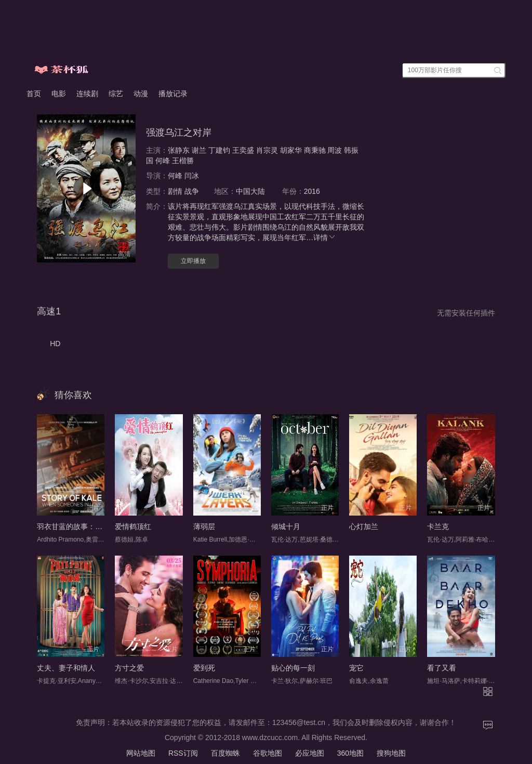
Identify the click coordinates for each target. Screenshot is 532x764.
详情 (325, 238)
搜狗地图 (391, 753)
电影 (59, 94)
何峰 (163, 161)
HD (55, 344)
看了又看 (442, 668)
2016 (312, 191)
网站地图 (141, 753)
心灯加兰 (364, 526)
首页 (34, 94)
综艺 (116, 94)
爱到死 (204, 668)
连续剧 (87, 94)
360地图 (350, 753)
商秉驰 (315, 150)
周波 (335, 150)
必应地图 (310, 753)
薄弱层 (204, 526)
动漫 (141, 94)
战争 (192, 191)
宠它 (356, 668)
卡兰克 (438, 526)
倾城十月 (286, 526)
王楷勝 (183, 161)
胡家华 (291, 150)
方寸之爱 (129, 668)
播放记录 (173, 94)
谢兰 (199, 150)
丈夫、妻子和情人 (66, 668)
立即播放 (193, 261)
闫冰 (192, 176)
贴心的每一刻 (293, 668)
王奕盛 (243, 150)
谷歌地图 (268, 753)
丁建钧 (219, 150)
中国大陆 (250, 191)
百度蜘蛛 (225, 753)
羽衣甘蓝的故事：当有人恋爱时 (88, 526)
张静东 (179, 150)
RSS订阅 (183, 753)
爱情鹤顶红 (133, 526)
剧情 (175, 191)
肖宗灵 (267, 150)
